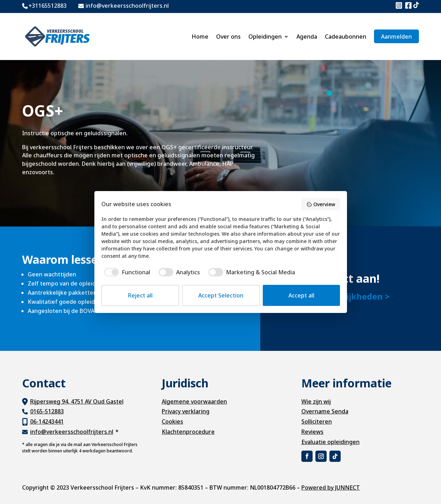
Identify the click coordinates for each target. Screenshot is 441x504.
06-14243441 (47, 421)
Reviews (312, 432)
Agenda (307, 37)
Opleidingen (265, 37)
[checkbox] (126, 272)
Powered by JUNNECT (331, 487)
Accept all (301, 295)
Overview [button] (321, 204)
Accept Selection (221, 295)
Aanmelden (396, 37)
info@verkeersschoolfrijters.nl (72, 432)
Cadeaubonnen (346, 37)
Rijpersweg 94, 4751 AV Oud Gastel (77, 401)
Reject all (140, 295)
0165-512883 (47, 411)
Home (200, 37)
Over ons (228, 37)
